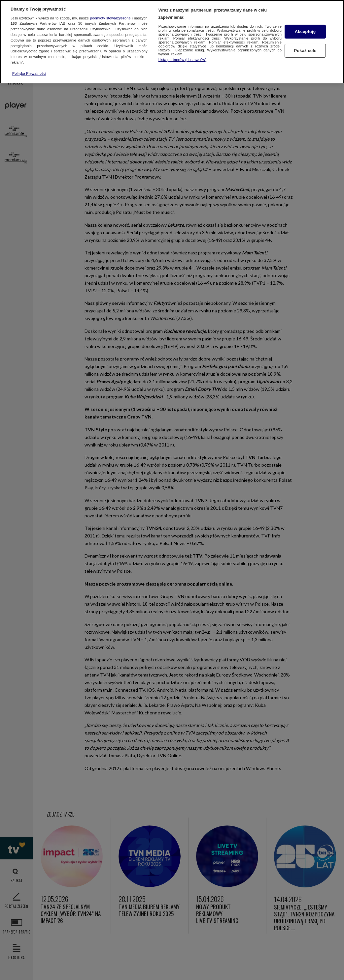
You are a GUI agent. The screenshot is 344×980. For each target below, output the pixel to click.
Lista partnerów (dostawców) (182, 60)
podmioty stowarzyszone (110, 18)
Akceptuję (305, 31)
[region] (172, 42)
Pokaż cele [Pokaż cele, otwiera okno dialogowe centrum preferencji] (305, 51)
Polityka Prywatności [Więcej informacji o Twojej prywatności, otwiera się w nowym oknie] (29, 73)
